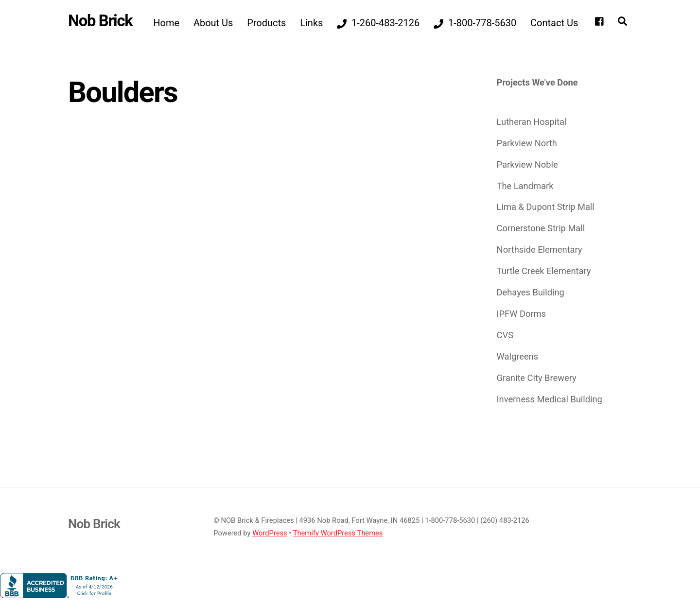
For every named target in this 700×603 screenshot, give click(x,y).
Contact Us (554, 23)
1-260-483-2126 (378, 23)
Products (266, 23)
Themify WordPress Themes (338, 533)
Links (311, 23)
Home (166, 23)
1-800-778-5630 (475, 23)
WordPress (270, 533)
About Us (213, 23)
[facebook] (600, 20)
